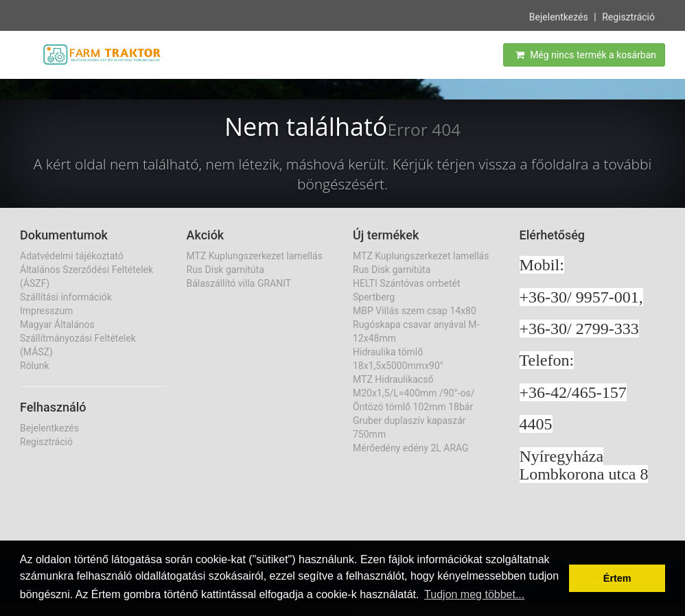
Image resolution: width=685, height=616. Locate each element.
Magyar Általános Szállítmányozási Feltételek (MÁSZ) (78, 338)
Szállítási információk (66, 297)
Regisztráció (628, 16)
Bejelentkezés (559, 16)
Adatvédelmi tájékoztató (72, 256)
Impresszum (46, 311)
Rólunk (35, 366)
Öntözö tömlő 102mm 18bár (413, 407)
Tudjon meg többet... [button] (474, 594)
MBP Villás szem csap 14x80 (415, 311)
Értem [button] (617, 578)
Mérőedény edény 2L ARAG (411, 448)
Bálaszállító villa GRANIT (239, 283)
